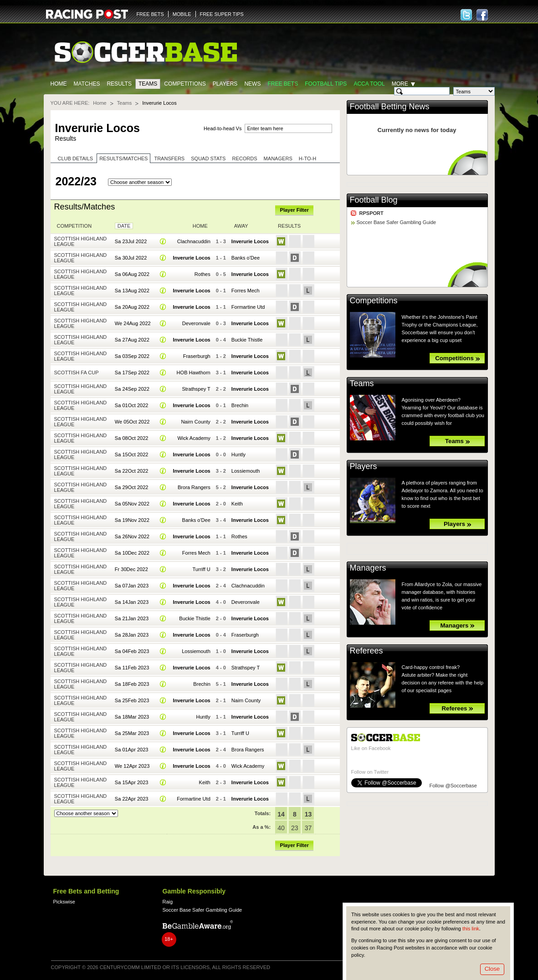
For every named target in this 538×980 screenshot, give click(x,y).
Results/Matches (123, 158)
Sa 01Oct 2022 (132, 405)
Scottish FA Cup (77, 373)
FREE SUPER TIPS (222, 14)
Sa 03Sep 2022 (132, 356)
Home (59, 84)
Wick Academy (194, 438)
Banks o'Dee (246, 258)
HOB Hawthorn (194, 373)
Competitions (185, 84)
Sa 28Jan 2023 (132, 635)
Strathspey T (196, 389)
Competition (74, 226)
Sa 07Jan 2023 (132, 586)
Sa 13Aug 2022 (132, 291)
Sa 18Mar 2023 (132, 717)
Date (124, 226)
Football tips (326, 84)
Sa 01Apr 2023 (132, 750)
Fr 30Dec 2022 (131, 569)
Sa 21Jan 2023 (132, 618)
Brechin (240, 405)
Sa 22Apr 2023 (132, 799)
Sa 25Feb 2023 (132, 700)
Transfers (169, 158)
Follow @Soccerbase (453, 786)
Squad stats (208, 158)
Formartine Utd (248, 307)
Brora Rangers (194, 487)
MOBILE (182, 14)
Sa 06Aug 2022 (132, 274)
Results (119, 84)
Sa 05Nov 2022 (132, 504)
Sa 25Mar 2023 (132, 733)
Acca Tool (369, 84)
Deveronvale (196, 323)
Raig (168, 902)
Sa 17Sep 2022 (132, 373)
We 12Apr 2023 (132, 766)
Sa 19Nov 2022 (132, 520)
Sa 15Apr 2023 (132, 782)
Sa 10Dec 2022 (132, 553)
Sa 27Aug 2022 (132, 340)
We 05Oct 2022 (132, 422)
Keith (237, 504)
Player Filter (295, 210)
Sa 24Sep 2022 (132, 389)
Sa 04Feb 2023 (132, 651)
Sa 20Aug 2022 (132, 307)
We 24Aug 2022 (133, 323)
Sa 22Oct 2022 (132, 471)
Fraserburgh (197, 356)
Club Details (76, 158)
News (252, 84)
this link (471, 929)
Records (244, 158)
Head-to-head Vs (223, 128)
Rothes (202, 274)
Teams (148, 84)
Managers (278, 158)
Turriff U (202, 569)
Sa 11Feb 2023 (132, 668)
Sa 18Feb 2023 (132, 684)
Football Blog (374, 200)
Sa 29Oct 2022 (132, 487)
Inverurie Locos (250, 241)
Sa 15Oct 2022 (132, 454)
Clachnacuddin (194, 241)
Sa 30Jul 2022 (131, 258)
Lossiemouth (246, 471)
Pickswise (64, 902)
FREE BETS (150, 14)
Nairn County (195, 422)
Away (241, 226)
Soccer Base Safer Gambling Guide (397, 222)
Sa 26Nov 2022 (132, 536)
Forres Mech (246, 291)
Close (492, 969)
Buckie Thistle (247, 340)
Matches (87, 84)
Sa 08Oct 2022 (132, 438)
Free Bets (283, 84)
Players (225, 84)
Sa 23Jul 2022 (131, 241)
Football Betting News (390, 107)
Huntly (238, 454)
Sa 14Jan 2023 (132, 602)
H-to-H (307, 158)
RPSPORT (371, 213)
